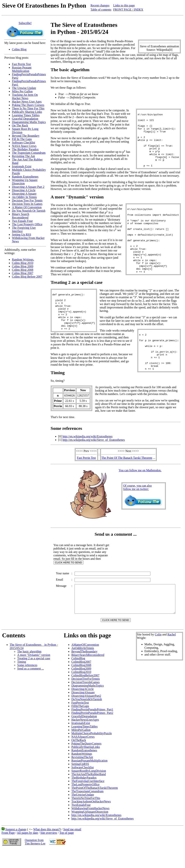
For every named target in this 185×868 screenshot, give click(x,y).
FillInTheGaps (80, 725)
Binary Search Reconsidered (21, 216)
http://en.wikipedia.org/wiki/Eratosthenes (87, 447)
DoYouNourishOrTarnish (87, 718)
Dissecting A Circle (24, 190)
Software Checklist (23, 142)
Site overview (49, 851)
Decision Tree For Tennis (27, 200)
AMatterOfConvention (85, 663)
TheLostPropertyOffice (85, 803)
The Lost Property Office (27, 224)
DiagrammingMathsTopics (87, 704)
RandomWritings (82, 772)
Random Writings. (23, 260)
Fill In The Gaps (22, 139)
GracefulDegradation (84, 735)
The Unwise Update (24, 88)
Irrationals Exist (22, 166)
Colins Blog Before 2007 (27, 277)
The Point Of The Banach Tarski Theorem (128, 468)
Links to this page (124, 5)
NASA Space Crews (24, 146)
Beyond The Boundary (26, 136)
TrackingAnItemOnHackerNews (91, 820)
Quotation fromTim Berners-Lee (35, 861)
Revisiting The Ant (23, 156)
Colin (158, 653)
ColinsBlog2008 (81, 684)
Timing (22, 680)
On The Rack (20, 125)
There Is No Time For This (28, 108)
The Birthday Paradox (25, 149)
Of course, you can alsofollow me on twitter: (138, 498)
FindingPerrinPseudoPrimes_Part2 (92, 732)
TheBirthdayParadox (84, 796)
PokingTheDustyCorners (86, 762)
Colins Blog (19, 49)
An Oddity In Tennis (24, 197)
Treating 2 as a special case (34, 677)
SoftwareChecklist (82, 786)
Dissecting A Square (24, 194)
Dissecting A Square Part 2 (28, 187)
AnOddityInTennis (83, 667)
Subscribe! (25, 23)
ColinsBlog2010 (81, 691)
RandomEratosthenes (84, 769)
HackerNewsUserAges (85, 738)
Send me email (72, 848)
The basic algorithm (29, 670)
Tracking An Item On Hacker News (25, 96)
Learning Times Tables (26, 115)
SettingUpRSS (80, 783)
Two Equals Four (22, 221)
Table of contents (101, 10)
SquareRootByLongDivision (89, 790)
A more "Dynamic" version (34, 674)
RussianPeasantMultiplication (89, 779)
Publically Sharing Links (27, 112)
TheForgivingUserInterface (88, 800)
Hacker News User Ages (27, 102)
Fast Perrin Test (21, 64)
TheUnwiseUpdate (83, 813)
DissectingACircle (82, 708)
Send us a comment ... (31, 687)
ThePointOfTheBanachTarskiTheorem (95, 807)
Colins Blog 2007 (23, 273)
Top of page (67, 851)
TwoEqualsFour (81, 824)
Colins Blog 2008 (23, 270)
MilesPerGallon (81, 749)
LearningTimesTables (84, 745)
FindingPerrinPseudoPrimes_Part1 (92, 728)
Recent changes (100, 5)
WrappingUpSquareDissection (90, 830)
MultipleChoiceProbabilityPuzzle (92, 752)
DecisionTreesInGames (86, 701)
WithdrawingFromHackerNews (90, 827)
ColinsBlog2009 (81, 687)
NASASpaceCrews (83, 755)
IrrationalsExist (81, 742)
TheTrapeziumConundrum (87, 810)
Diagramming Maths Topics (29, 122)
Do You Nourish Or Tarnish (29, 211)
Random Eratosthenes (25, 177)
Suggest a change (16, 848)
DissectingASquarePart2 (86, 715)
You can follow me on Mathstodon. (141, 480)
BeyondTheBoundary (84, 670)
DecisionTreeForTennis (86, 697)
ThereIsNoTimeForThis (86, 817)
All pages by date (27, 851)
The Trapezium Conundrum (29, 153)
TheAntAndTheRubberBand (89, 793)
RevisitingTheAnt (82, 776)
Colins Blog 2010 (23, 263)
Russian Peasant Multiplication (22, 69)
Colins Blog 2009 (23, 266)
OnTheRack (79, 759)
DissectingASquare (83, 711)
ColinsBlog (78, 677)
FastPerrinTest (80, 721)
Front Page (8, 851)
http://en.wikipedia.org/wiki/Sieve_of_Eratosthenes (94, 450)
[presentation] (66, 94)
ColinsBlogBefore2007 (85, 694)
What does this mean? (47, 848)
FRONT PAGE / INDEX (128, 10)
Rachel (172, 653)
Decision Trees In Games (27, 204)
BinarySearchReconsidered (88, 674)
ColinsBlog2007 (81, 680)
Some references (27, 684)
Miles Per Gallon (22, 91)
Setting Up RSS (21, 235)
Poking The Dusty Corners (28, 105)
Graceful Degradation (25, 119)
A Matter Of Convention (27, 207)
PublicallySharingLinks (86, 766)
